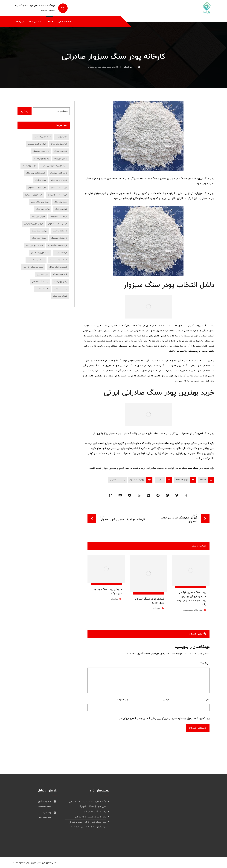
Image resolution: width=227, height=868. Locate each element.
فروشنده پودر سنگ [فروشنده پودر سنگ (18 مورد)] (39, 231)
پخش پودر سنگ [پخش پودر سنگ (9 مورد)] (60, 282)
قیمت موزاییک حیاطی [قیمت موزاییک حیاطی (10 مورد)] (58, 267)
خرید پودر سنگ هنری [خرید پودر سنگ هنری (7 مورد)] (40, 202)
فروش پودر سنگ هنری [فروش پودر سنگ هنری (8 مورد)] (58, 245)
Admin (203, 480)
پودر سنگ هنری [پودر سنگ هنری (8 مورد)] (61, 289)
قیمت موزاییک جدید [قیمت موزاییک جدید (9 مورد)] (58, 260)
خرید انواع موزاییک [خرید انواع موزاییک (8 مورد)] (59, 180)
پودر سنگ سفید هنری (193, 610)
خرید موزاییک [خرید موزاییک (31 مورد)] (40, 180)
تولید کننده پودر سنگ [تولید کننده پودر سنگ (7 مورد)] (35, 173)
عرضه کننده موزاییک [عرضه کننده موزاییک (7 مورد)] (59, 216)
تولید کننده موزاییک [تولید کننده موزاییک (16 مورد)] (59, 173)
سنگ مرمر (193, 468)
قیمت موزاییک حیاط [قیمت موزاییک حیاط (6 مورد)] (36, 260)
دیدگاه (205, 663)
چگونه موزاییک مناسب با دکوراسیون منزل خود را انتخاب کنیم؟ (88, 804)
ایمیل (166, 700)
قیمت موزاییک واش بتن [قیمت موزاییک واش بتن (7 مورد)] (33, 267)
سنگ (207, 326)
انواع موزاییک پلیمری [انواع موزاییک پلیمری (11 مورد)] (37, 144)
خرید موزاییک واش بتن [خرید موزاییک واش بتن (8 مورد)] (57, 195)
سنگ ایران (204, 179)
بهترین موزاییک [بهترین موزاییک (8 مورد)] (61, 159)
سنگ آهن (204, 433)
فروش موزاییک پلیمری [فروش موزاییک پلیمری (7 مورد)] (33, 224)
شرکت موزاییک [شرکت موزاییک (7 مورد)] (61, 209)
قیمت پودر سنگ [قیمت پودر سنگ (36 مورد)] (60, 274)
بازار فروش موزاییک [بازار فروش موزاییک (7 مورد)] (41, 151)
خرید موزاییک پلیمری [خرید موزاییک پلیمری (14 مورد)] (33, 195)
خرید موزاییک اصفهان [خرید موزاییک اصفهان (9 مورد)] (37, 188)
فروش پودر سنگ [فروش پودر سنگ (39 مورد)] (39, 238)
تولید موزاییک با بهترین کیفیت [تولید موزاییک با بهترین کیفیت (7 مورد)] (54, 166)
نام (208, 700)
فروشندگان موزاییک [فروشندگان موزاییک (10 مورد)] (59, 238)
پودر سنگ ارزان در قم (95, 812)
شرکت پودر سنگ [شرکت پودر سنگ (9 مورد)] (43, 209)
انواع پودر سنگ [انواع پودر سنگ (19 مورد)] (61, 151)
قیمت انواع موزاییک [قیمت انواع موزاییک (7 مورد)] (35, 245)
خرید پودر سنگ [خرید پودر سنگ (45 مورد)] (61, 202)
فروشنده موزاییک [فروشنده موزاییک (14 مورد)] (60, 231)
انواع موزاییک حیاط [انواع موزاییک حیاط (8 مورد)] (59, 144)
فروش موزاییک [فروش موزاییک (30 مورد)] (38, 216)
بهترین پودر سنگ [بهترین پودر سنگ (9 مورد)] (42, 159)
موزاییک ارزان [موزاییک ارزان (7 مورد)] (42, 274)
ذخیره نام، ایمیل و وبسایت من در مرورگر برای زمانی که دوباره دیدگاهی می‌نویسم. (162, 718)
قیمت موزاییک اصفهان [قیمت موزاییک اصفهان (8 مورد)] (40, 253)
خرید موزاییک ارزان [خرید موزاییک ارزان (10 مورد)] (59, 188)
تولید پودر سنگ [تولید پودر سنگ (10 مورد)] (29, 166)
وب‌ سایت (123, 700)
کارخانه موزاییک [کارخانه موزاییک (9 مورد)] (42, 289)
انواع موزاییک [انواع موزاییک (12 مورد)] (61, 137)
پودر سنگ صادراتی (118, 480)
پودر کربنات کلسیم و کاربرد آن (91, 817)
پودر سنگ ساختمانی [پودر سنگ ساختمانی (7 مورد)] (40, 282)
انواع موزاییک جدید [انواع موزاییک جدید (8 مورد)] (42, 137)
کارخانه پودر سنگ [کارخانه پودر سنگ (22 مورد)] (60, 296)
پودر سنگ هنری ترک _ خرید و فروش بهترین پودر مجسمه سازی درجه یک (87, 824)
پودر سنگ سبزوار (137, 480)
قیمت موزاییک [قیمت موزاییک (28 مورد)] (61, 253)
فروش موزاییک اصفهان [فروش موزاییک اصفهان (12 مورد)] (58, 224)
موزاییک (160, 480)
